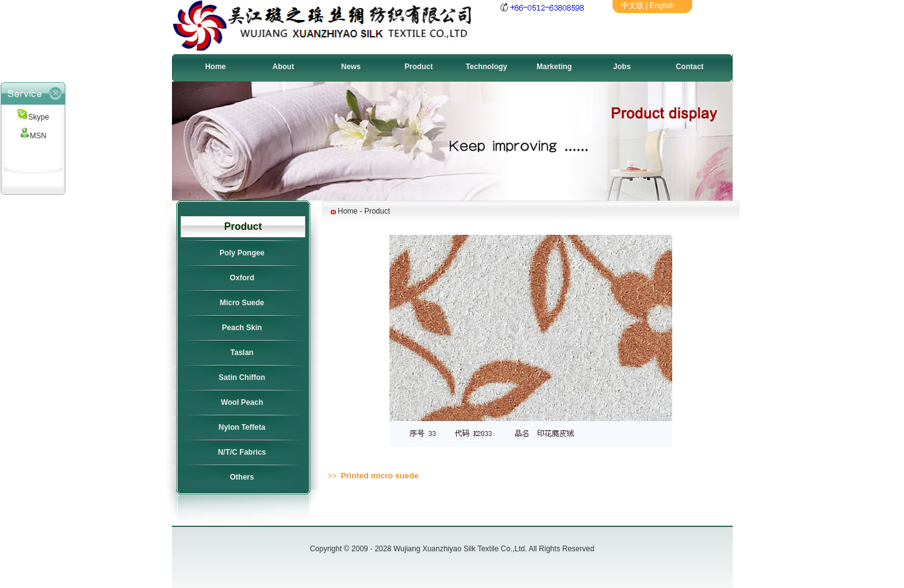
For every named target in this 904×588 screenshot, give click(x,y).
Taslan (242, 353)
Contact (690, 67)
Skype (33, 117)
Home (215, 67)
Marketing (554, 67)
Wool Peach (242, 402)
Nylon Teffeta (242, 427)
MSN (33, 136)
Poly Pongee (242, 253)
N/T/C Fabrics (242, 452)
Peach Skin (242, 328)
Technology (487, 67)
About (283, 67)
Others (242, 477)
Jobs (622, 67)
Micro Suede (242, 303)
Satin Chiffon (242, 377)
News (351, 67)
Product (418, 67)
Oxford (242, 278)
